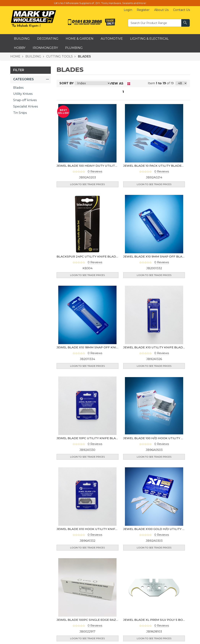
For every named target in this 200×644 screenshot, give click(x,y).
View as (116, 83)
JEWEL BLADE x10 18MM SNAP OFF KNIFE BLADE (94, 347)
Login (128, 10)
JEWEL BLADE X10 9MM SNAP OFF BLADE (155, 256)
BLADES (84, 56)
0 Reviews (95, 171)
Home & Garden (80, 39)
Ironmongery (45, 48)
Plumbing (74, 48)
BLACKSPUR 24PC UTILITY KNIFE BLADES (88, 256)
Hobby (20, 48)
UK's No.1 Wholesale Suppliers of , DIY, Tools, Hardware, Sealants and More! (100, 3)
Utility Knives (23, 94)
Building (22, 39)
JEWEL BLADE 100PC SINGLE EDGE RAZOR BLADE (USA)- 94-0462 (106, 620)
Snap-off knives (25, 100)
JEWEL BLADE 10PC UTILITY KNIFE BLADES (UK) (93, 438)
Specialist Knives (26, 106)
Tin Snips (20, 113)
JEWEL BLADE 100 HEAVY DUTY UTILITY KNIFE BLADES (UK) (102, 166)
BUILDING (33, 56)
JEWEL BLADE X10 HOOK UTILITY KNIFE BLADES (93, 529)
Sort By (67, 83)
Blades (18, 88)
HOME (15, 56)
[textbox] (155, 23)
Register (143, 10)
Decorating (48, 39)
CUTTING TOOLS (59, 56)
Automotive (112, 39)
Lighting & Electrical (149, 39)
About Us (161, 10)
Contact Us (181, 10)
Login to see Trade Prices (87, 184)
